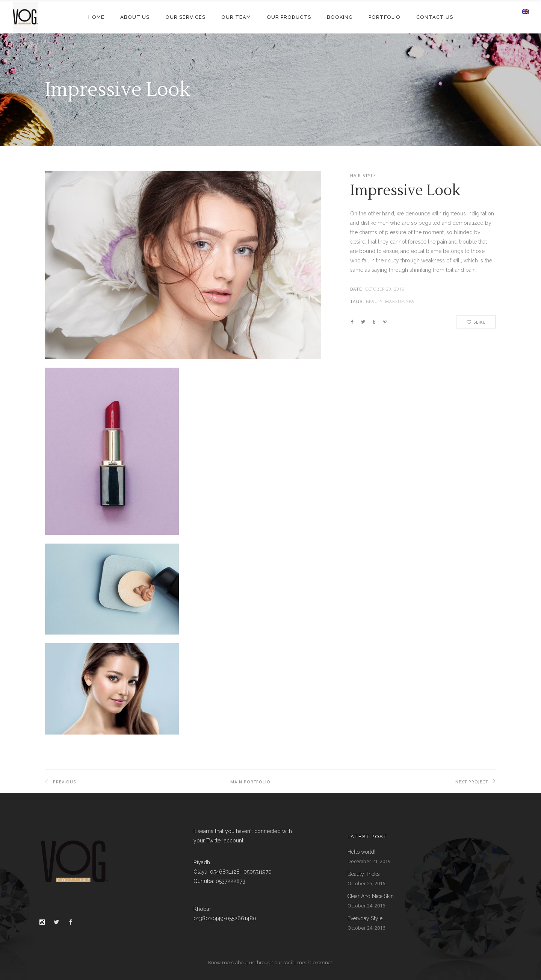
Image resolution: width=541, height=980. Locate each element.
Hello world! (361, 852)
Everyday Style (365, 918)
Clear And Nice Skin (371, 896)
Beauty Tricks (363, 874)
